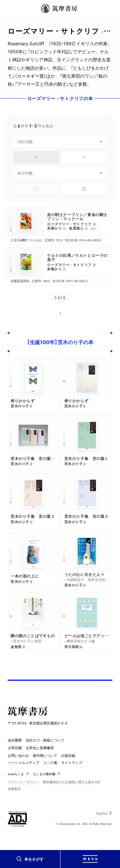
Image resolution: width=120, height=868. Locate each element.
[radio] (36, 157)
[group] (60, 157)
